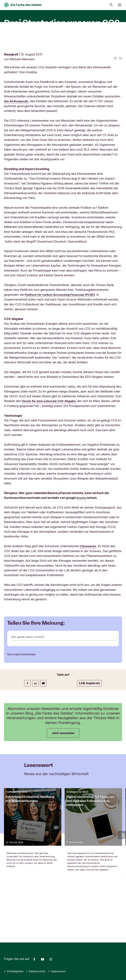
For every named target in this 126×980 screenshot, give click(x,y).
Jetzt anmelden (63, 785)
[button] (122, 887)
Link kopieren (89, 735)
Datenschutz (37, 971)
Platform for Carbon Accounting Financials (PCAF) (62, 342)
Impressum (59, 971)
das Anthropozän (16, 148)
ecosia (81, 550)
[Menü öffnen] (120, 5)
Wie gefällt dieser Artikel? (29, 689)
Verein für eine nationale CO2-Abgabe (50, 448)
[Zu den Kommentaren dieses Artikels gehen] (121, 106)
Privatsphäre (14, 971)
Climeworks (88, 598)
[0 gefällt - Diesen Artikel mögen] (115, 106)
